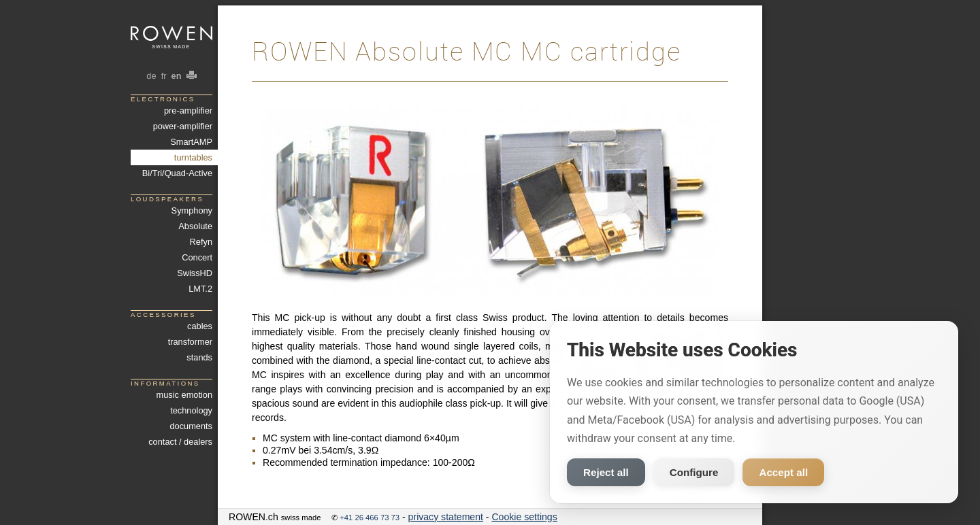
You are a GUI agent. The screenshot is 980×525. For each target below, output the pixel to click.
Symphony (192, 210)
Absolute (195, 226)
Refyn (201, 242)
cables (200, 326)
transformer (190, 342)
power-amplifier (183, 126)
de (151, 76)
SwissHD (195, 273)
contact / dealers (180, 442)
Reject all (606, 472)
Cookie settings (524, 517)
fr (164, 76)
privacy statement (446, 517)
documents (191, 426)
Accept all (783, 472)
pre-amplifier (188, 111)
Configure (694, 472)
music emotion (184, 395)
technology (191, 410)
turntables (193, 157)
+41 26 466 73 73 (370, 518)
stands (199, 357)
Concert (197, 257)
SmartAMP (191, 142)
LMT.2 (200, 289)
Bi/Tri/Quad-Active (177, 173)
